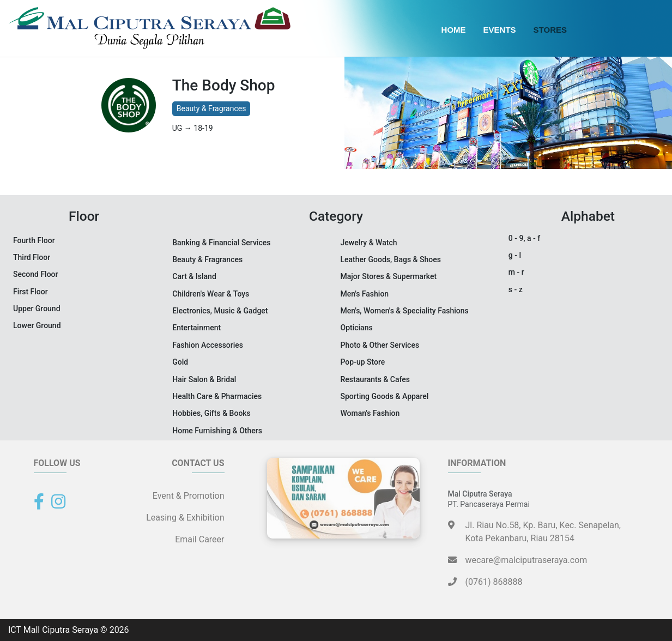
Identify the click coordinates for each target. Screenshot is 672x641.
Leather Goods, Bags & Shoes (391, 259)
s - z (516, 289)
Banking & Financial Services (221, 243)
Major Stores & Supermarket (389, 276)
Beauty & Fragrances (211, 108)
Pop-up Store (363, 362)
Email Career (199, 539)
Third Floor (32, 257)
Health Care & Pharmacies (217, 396)
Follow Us (57, 463)
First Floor (31, 292)
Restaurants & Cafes (376, 379)
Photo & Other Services (380, 345)
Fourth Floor (34, 240)
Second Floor (36, 274)
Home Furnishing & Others (217, 431)
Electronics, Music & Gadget (220, 311)
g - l (515, 255)
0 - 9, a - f (524, 238)
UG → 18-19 (193, 128)
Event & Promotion (189, 496)
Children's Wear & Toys (211, 294)
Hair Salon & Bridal (204, 379)
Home (454, 30)
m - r (516, 272)
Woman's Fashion (370, 413)
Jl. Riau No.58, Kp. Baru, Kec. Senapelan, (543, 533)
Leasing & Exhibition (185, 518)
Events (500, 30)
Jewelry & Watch (369, 243)
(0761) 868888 (485, 582)
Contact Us (198, 463)
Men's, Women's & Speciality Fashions (405, 311)
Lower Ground (37, 325)
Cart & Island (194, 276)
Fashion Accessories (208, 345)
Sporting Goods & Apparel (385, 396)
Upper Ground (37, 309)
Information (477, 463)
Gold (180, 362)
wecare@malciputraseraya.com (518, 560)
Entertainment (196, 328)
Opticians (357, 328)
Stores (550, 30)
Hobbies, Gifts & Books (211, 413)
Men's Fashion (365, 294)
